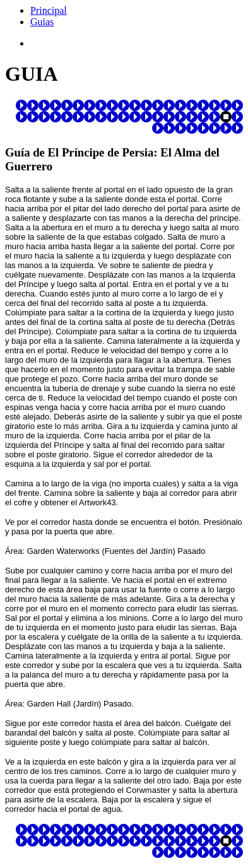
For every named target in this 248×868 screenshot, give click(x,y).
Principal (49, 10)
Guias (42, 22)
